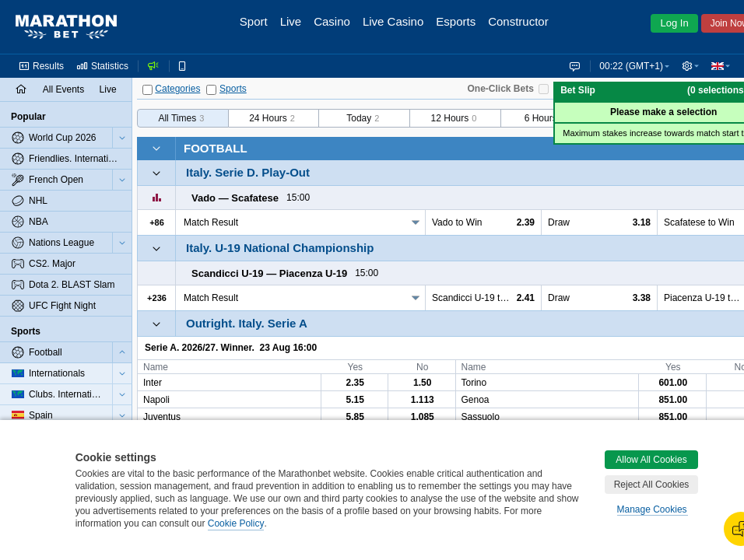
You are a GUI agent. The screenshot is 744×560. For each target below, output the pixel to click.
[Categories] (147, 90)
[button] (690, 66)
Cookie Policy (236, 523)
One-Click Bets (501, 89)
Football (216, 148)
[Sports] (211, 90)
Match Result (211, 222)
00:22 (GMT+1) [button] (631, 66)
